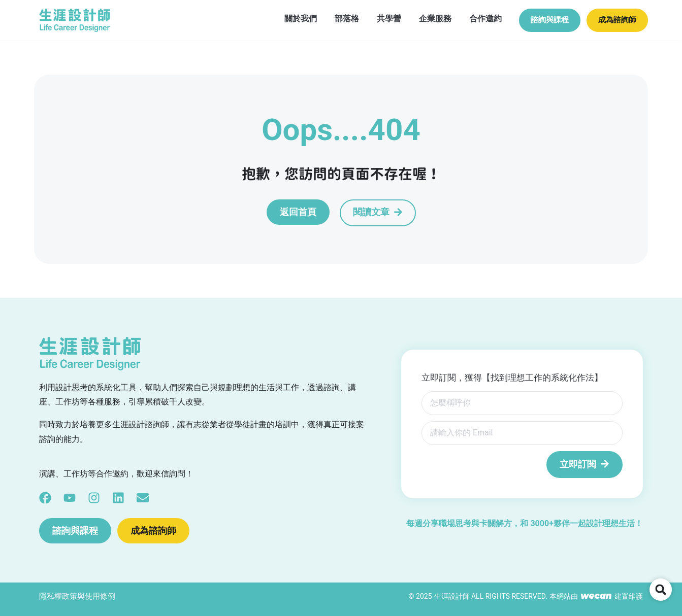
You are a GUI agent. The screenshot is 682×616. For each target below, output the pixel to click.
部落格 (336, 18)
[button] (661, 590)
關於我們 (289, 18)
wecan (596, 596)
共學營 (378, 18)
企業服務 (424, 18)
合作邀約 (474, 18)
